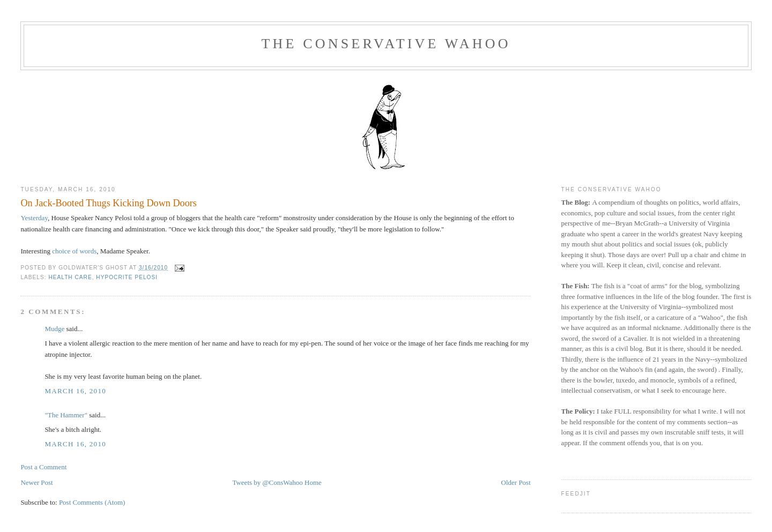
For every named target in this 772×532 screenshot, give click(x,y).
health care (70, 277)
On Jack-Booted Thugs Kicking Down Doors (109, 203)
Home (313, 482)
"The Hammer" (66, 415)
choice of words (74, 251)
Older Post (516, 482)
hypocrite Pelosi (127, 277)
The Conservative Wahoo (386, 44)
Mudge (54, 329)
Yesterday (34, 218)
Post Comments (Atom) (92, 502)
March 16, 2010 (75, 391)
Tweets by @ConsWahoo (267, 482)
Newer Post (36, 482)
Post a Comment (43, 467)
